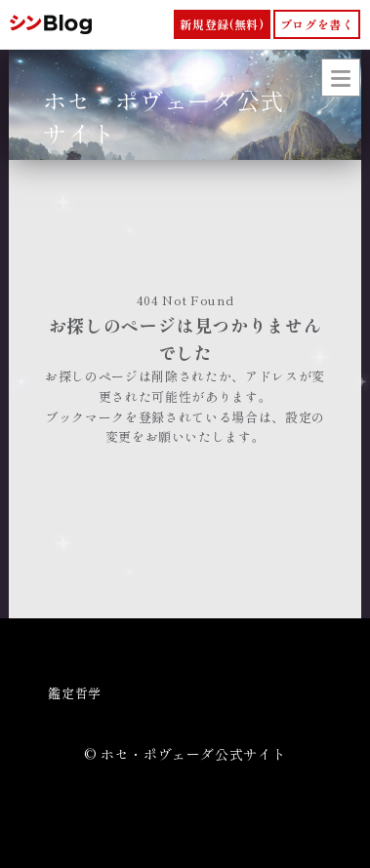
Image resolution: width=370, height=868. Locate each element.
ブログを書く (317, 24)
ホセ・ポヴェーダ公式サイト (164, 117)
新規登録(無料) (222, 24)
